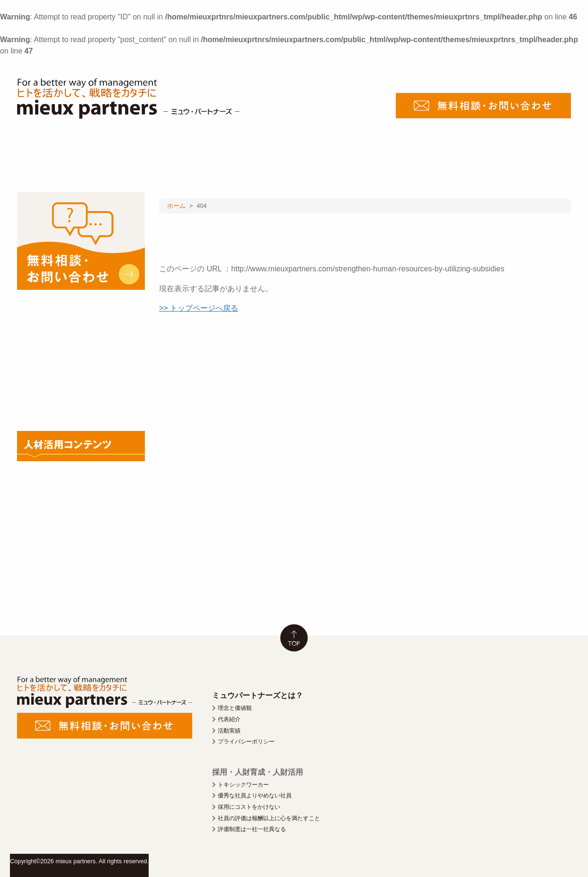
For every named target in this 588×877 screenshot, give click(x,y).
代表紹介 (229, 719)
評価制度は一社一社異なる (252, 829)
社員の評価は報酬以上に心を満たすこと (269, 818)
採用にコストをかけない (249, 807)
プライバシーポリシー (246, 742)
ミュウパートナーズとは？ (258, 695)
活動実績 (229, 731)
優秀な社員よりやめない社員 (255, 796)
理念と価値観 (235, 708)
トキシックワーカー (243, 785)
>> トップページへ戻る (199, 308)
